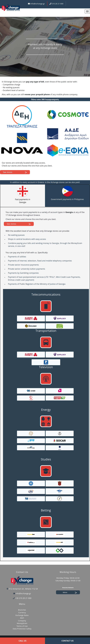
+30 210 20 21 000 (23, 598)
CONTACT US (68, 641)
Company (22, 621)
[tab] (23, 196)
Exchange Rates (22, 615)
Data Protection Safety (22, 629)
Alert (22, 618)
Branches (22, 610)
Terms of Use (22, 626)
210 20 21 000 (58, 4)
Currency (22, 612)
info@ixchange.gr (38, 4)
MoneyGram (22, 623)
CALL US (22, 641)
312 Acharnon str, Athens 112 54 (23, 589)
